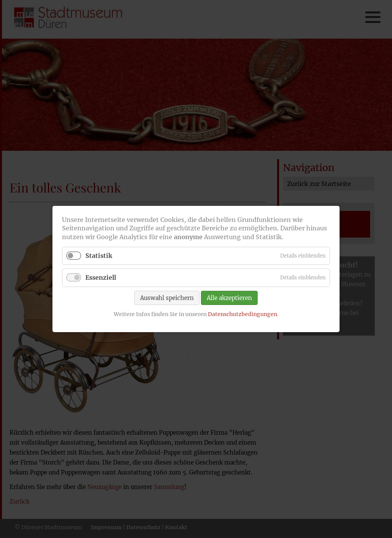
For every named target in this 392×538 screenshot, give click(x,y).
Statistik (99, 256)
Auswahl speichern (167, 298)
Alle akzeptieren (229, 298)
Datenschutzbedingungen (243, 314)
